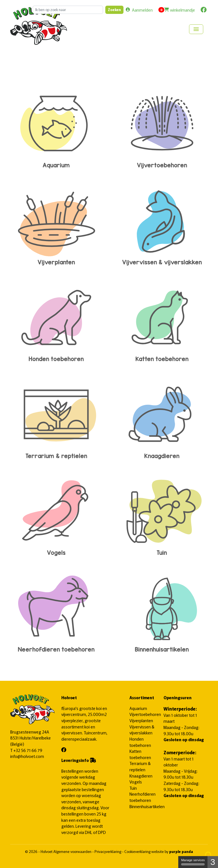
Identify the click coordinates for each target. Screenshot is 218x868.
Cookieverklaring (138, 851)
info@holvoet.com (27, 756)
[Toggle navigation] (196, 29)
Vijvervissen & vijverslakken (162, 224)
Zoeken (114, 10)
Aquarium (56, 128)
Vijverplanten (56, 224)
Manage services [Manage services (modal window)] (193, 862)
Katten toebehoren (162, 321)
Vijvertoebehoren (162, 128)
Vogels (56, 515)
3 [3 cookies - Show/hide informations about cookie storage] (213, 862)
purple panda (181, 851)
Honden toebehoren (56, 321)
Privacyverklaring (108, 851)
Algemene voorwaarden (73, 851)
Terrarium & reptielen (56, 418)
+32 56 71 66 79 (28, 750)
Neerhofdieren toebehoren (56, 612)
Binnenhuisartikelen (162, 612)
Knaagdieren (162, 418)
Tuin (162, 515)
